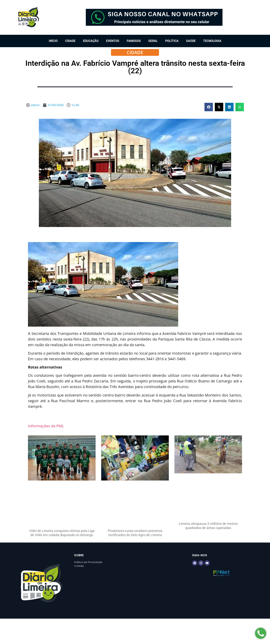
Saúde (191, 41)
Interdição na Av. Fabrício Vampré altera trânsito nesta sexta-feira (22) (135, 67)
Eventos (113, 41)
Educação (91, 41)
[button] (209, 107)
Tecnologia (212, 41)
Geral (153, 41)
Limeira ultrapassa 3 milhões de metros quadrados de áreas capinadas (208, 526)
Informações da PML (46, 426)
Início (53, 41)
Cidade (70, 41)
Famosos (134, 41)
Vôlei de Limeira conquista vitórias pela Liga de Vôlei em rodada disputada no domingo (62, 533)
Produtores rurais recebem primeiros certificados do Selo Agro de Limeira (135, 533)
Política (172, 41)
